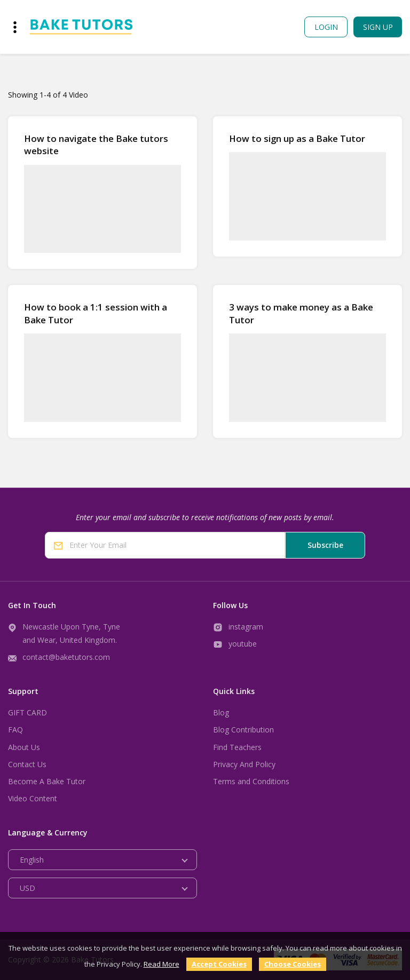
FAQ (15, 730)
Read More (161, 964)
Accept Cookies (219, 964)
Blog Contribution (243, 730)
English (32, 860)
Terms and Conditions (251, 781)
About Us (24, 747)
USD (27, 888)
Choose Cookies (293, 964)
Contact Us (27, 764)
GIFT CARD (27, 712)
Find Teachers (237, 747)
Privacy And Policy (244, 764)
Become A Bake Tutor (47, 781)
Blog (221, 712)
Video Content (33, 798)
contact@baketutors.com (66, 657)
